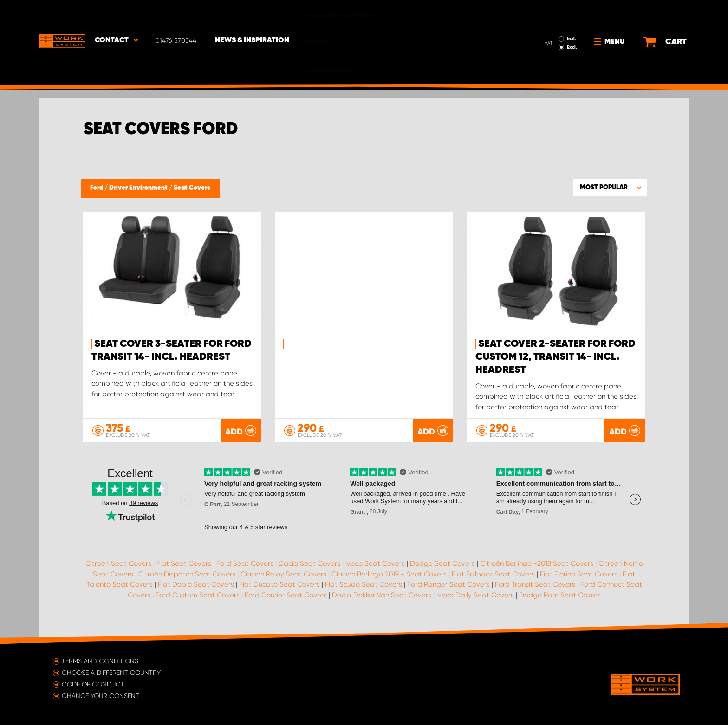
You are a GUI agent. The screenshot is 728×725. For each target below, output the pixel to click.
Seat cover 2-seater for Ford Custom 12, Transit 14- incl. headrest (556, 357)
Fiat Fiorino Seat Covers (579, 574)
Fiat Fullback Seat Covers (493, 574)
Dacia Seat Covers (309, 563)
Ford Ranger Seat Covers (448, 584)
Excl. (550, 21)
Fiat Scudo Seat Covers (364, 584)
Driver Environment (139, 188)
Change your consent (101, 696)
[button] (610, 187)
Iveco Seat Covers (375, 563)
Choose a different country (111, 673)
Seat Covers (192, 188)
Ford (97, 188)
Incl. (549, 13)
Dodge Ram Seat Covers (560, 595)
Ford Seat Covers (245, 563)
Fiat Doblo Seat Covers (196, 584)
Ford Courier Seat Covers (286, 595)
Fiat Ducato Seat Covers (279, 584)
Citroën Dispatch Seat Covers (187, 574)
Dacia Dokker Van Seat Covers (382, 595)
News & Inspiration (252, 14)
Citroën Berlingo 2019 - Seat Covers (389, 574)
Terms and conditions (100, 661)
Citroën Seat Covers (118, 563)
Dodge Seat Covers (442, 563)
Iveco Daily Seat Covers (475, 595)
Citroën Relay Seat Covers (283, 574)
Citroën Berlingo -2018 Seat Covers (537, 563)
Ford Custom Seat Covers (198, 595)
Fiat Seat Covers (184, 563)
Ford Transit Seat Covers (535, 584)
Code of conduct (93, 684)
